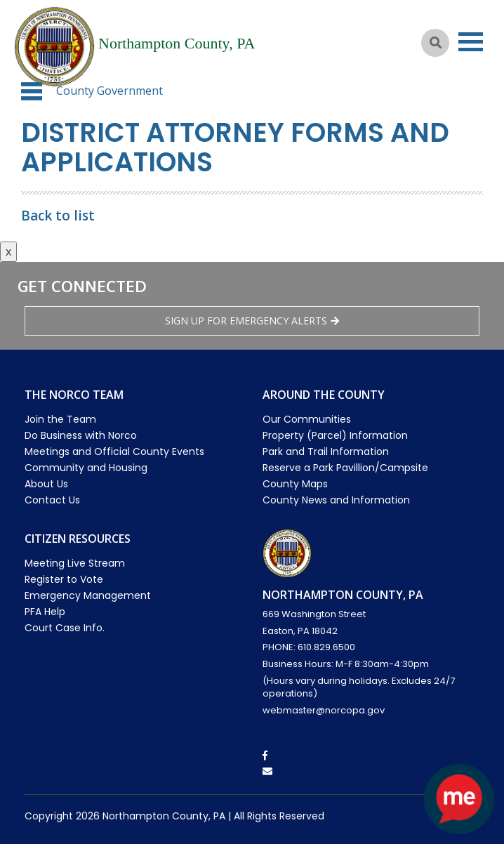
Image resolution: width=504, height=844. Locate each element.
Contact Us (52, 500)
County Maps (295, 484)
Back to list (58, 216)
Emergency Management (88, 595)
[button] (32, 91)
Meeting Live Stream (75, 563)
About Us (46, 484)
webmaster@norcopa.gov (324, 710)
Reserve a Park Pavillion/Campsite (345, 468)
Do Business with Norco (81, 435)
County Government (110, 91)
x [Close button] (8, 251)
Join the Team (60, 419)
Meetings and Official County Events (114, 451)
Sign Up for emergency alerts (252, 321)
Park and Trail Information (326, 451)
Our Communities (307, 419)
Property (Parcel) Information (335, 435)
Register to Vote (64, 579)
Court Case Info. (65, 628)
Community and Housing (86, 468)
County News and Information (336, 500)
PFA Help (45, 612)
